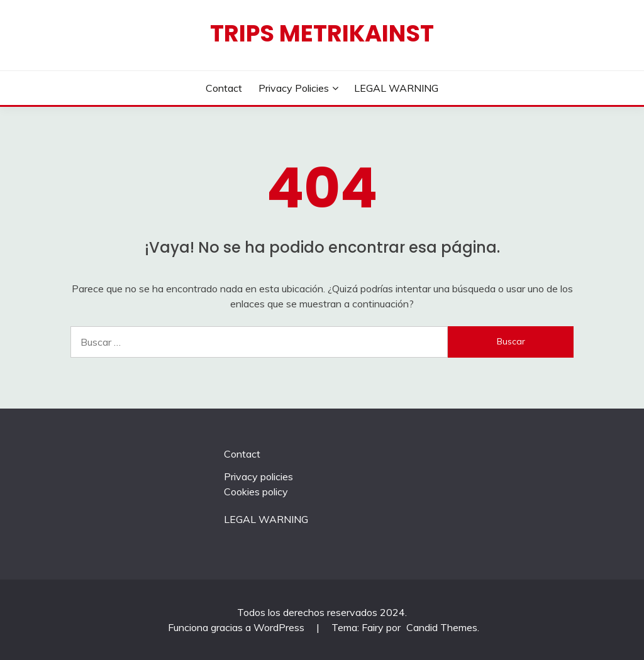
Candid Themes (442, 627)
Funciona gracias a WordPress (237, 627)
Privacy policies (294, 88)
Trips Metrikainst (322, 33)
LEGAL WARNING (396, 88)
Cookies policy (256, 492)
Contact (224, 88)
